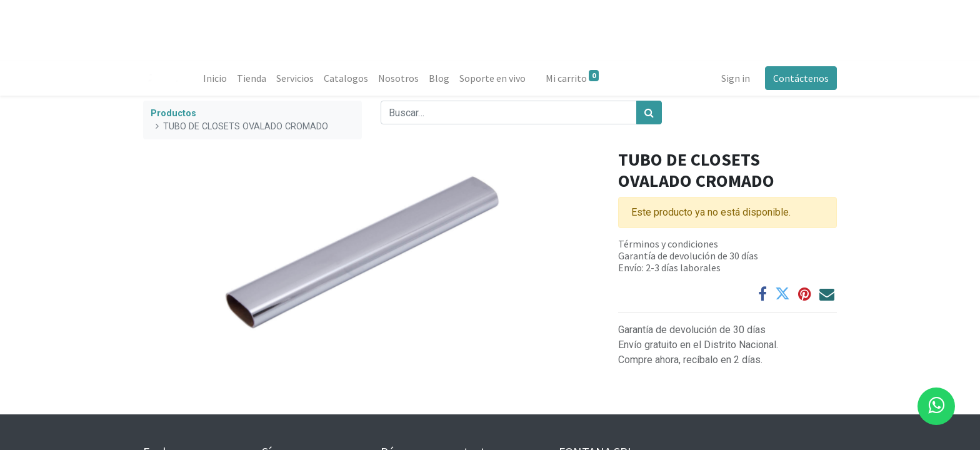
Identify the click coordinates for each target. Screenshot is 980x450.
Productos (173, 113)
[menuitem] (215, 78)
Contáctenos (801, 78)
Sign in (736, 78)
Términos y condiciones (668, 244)
